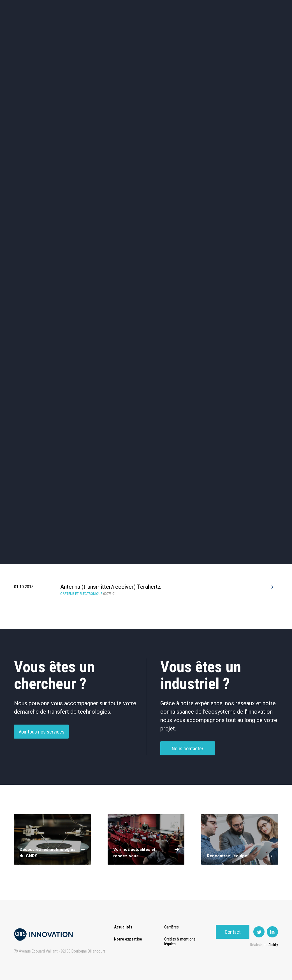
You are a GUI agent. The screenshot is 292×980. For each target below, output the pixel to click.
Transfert (91, 28)
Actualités (32, 28)
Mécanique (200, 195)
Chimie (38, 195)
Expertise (62, 28)
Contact (261, 28)
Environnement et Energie (38, 171)
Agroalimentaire (254, 171)
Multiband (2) (102, 455)
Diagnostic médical (38, 219)
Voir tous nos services (41, 743)
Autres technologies (254, 219)
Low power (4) (222, 435)
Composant (102, 377)
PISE (195, 28)
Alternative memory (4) (162, 435)
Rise (155, 28)
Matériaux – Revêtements (92, 219)
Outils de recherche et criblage (200, 219)
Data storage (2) (41, 455)
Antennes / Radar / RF (41, 377)
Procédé (41, 398)
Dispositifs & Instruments (92, 195)
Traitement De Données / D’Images (102, 398)
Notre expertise (128, 939)
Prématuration (126, 28)
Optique (146, 219)
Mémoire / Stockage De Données (222, 377)
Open (175, 28)
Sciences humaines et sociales (200, 171)
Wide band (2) (222, 455)
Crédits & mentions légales (181, 941)
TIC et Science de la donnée (146, 171)
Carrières (173, 927)
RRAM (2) (162, 455)
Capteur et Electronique (146, 195)
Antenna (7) (102, 435)
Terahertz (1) (41, 435)
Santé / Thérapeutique (254, 195)
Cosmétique (92, 171)
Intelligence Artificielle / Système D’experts (162, 377)
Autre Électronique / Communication (162, 398)
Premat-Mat (222, 28)
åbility (273, 945)
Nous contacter (188, 760)
